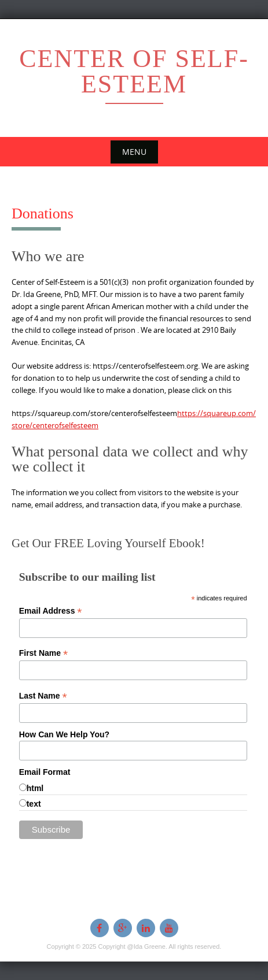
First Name (43, 653)
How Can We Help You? (64, 734)
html (35, 788)
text (34, 804)
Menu (134, 152)
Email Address (51, 611)
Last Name (43, 696)
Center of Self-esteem (134, 71)
